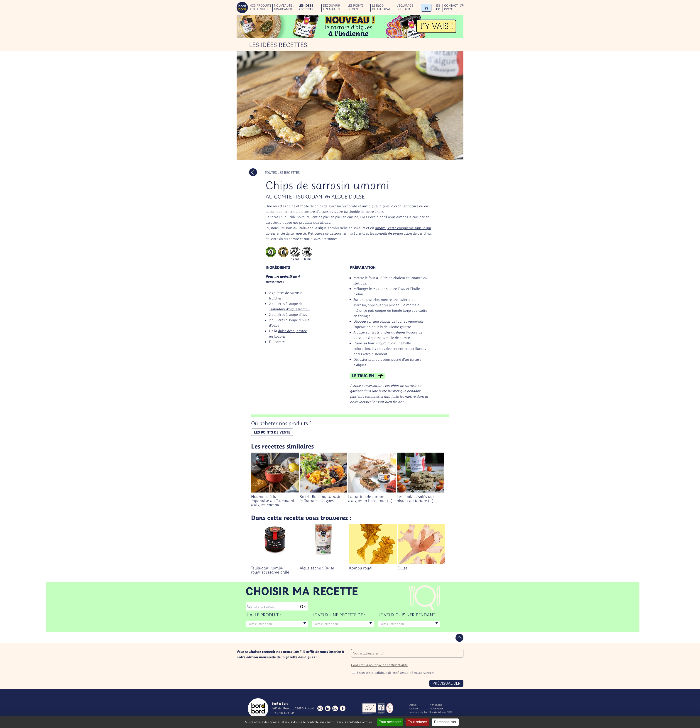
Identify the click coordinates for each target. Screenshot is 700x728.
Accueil (413, 705)
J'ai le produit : (264, 615)
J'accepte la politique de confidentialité (395, 673)
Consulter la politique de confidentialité (379, 665)
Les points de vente (356, 7)
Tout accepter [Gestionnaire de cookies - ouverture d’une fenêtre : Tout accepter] (390, 722)
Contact (451, 6)
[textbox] (277, 624)
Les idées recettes (306, 7)
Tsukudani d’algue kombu (289, 309)
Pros (448, 9)
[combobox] (277, 624)
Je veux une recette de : (339, 615)
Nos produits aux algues (260, 7)
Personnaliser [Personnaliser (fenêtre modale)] (445, 722)
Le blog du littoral (381, 7)
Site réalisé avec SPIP (441, 712)
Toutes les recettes (282, 172)
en (438, 6)
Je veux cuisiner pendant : (408, 615)
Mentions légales (418, 712)
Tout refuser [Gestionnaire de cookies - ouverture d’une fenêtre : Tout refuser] (417, 722)
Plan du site (436, 705)
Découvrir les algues (332, 7)
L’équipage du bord (405, 7)
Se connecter (436, 708)
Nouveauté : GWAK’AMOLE (284, 7)
